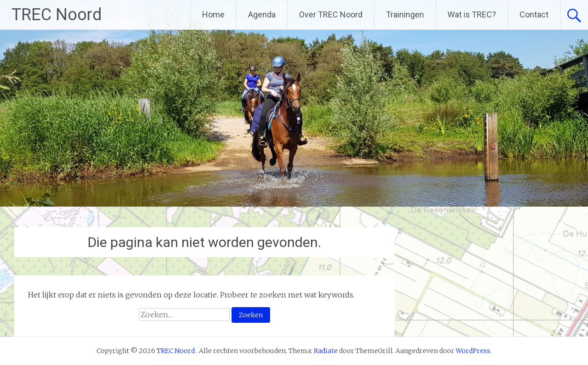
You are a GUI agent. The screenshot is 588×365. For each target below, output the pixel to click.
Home (213, 14)
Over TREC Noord (331, 14)
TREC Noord (57, 15)
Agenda (262, 14)
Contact (534, 14)
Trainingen (405, 14)
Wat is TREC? (472, 14)
